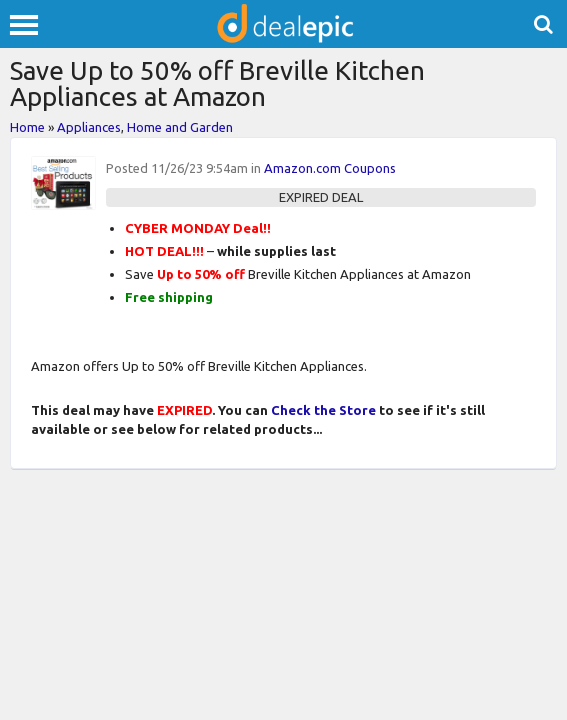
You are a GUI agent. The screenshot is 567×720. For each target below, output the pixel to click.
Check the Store (323, 410)
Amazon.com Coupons (330, 168)
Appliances (89, 127)
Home (27, 127)
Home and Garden (180, 127)
